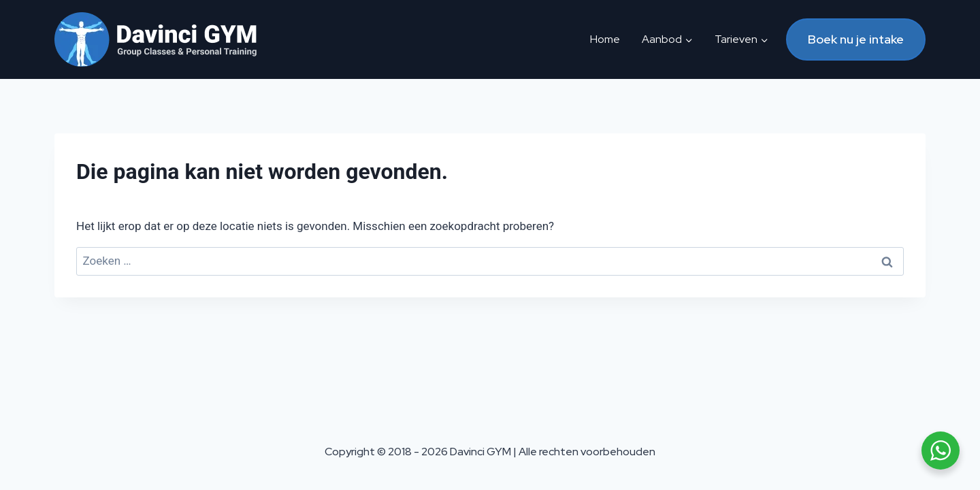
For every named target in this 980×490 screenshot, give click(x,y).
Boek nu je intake (856, 39)
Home (605, 39)
